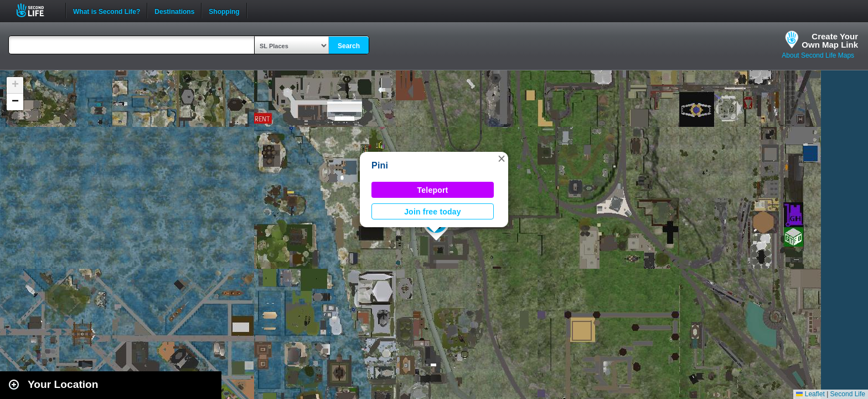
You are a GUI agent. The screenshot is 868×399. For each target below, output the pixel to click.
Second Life (36, 10)
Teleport (433, 190)
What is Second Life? (107, 11)
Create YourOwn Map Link (830, 40)
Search (349, 46)
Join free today (433, 212)
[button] (502, 158)
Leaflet (810, 394)
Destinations (174, 11)
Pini (380, 165)
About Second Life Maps (818, 55)
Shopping (224, 11)
